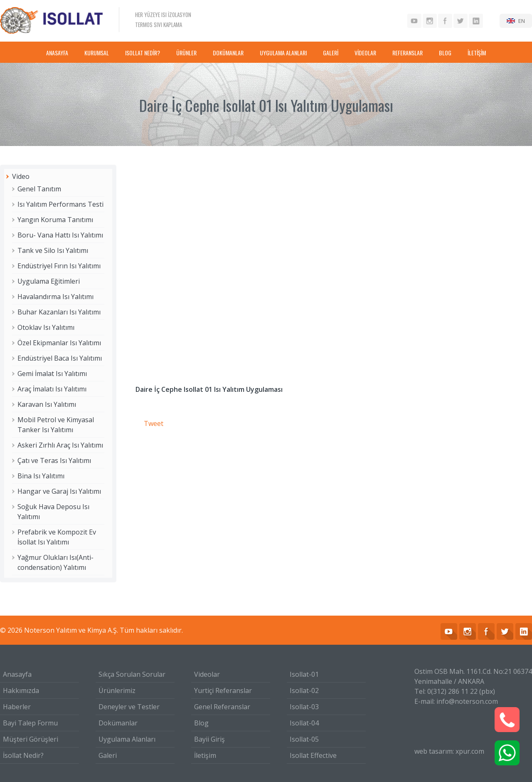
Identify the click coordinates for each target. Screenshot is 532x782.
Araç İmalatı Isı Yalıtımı (52, 389)
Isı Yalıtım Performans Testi (60, 204)
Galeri (108, 755)
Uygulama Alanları (127, 739)
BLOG (445, 53)
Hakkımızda (21, 690)
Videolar (207, 674)
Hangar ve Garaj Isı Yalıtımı (59, 491)
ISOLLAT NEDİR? (143, 53)
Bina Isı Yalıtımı (41, 476)
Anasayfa (17, 674)
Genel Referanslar (222, 707)
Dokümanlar (118, 723)
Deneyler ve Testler (129, 707)
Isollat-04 (304, 723)
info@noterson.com (467, 701)
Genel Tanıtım (39, 189)
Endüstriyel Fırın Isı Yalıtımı (59, 266)
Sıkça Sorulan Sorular (132, 674)
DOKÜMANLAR (228, 53)
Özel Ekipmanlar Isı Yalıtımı (59, 343)
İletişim (205, 755)
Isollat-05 (304, 739)
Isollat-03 (304, 707)
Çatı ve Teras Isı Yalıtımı (54, 460)
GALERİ (331, 53)
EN (522, 21)
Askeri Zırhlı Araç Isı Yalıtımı (60, 445)
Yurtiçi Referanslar (223, 690)
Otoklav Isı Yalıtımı (46, 327)
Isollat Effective (313, 755)
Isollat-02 (304, 690)
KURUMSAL (97, 53)
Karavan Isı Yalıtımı (47, 404)
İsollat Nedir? (23, 755)
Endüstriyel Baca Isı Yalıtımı (60, 358)
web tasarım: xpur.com (449, 751)
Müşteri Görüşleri (31, 739)
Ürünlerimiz (117, 690)
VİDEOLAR (365, 53)
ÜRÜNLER (186, 53)
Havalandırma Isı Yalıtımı (55, 297)
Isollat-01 (304, 674)
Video (21, 176)
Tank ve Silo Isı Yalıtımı (53, 250)
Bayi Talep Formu (30, 723)
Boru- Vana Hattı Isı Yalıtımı (60, 235)
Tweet (154, 423)
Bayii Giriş (209, 739)
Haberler (17, 707)
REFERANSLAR (408, 53)
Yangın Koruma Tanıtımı (55, 220)
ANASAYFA (57, 53)
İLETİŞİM (477, 53)
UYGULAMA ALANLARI (283, 53)
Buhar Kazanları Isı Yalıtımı (59, 312)
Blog (201, 723)
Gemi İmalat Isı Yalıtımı (52, 374)
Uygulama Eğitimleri (49, 281)
